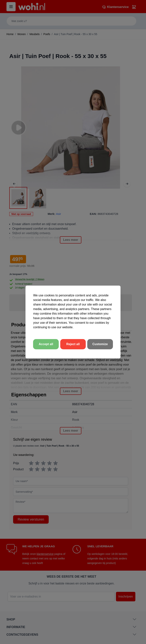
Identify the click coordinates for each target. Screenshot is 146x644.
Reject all (73, 344)
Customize (100, 344)
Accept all (46, 344)
